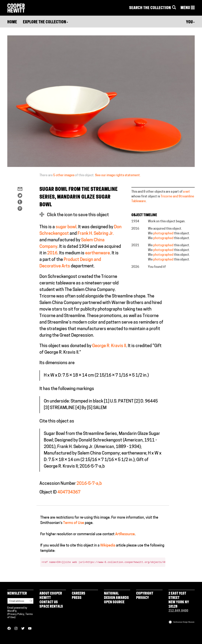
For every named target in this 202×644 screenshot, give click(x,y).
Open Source (114, 602)
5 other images (64, 175)
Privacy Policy (16, 614)
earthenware (98, 253)
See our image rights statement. (118, 175)
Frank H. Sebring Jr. (96, 234)
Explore (45, 22)
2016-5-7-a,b (89, 484)
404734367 (69, 492)
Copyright (145, 594)
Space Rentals (51, 607)
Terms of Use (74, 523)
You (190, 22)
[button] (188, 8)
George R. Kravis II (109, 346)
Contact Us (49, 602)
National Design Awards (116, 596)
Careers (79, 594)
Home (12, 22)
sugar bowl (66, 227)
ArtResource (125, 534)
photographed (163, 234)
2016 (52, 253)
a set (187, 192)
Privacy (143, 598)
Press (77, 598)
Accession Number (58, 484)
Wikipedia (108, 546)
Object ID (48, 492)
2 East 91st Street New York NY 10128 (179, 600)
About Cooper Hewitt (51, 596)
